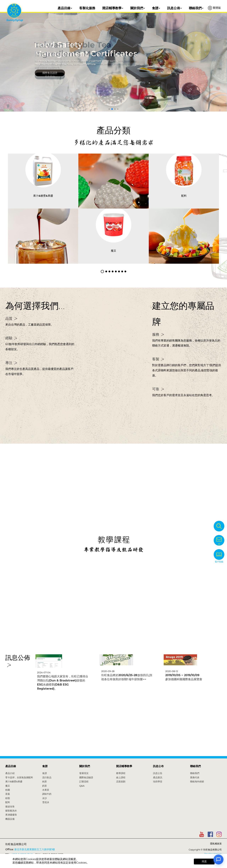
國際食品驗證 (86, 777)
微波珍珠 (10, 806)
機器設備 (10, 819)
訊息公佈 (175, 8)
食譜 (156, 8)
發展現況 (84, 773)
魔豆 (8, 786)
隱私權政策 (216, 844)
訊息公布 (158, 766)
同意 (204, 861)
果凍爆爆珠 (11, 815)
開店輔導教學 (113, 8)
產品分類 (113, 130)
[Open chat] (218, 859)
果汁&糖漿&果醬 (14, 781)
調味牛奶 (47, 794)
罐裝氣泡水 (11, 811)
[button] (109, 109)
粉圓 (8, 790)
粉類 (8, 798)
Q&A (82, 786)
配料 (8, 802)
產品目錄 (65, 8)
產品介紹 (10, 773)
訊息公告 (158, 773)
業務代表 (195, 777)
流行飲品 (47, 777)
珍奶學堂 (158, 781)
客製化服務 (87, 8)
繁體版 (214, 8)
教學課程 (121, 773)
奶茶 (45, 786)
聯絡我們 (196, 8)
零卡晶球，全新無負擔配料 (19, 777)
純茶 (45, 781)
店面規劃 (121, 781)
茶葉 (8, 794)
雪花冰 (46, 802)
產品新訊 (158, 777)
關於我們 (138, 8)
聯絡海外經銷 (197, 781)
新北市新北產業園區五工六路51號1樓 (35, 849)
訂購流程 (84, 781)
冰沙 (45, 798)
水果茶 (46, 790)
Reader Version (213, 854)
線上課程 (121, 777)
